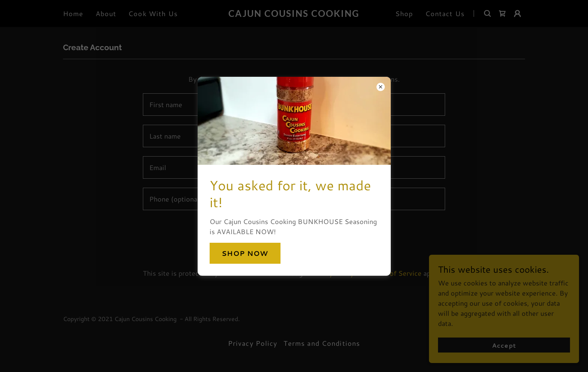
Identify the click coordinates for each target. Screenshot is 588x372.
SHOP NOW (245, 253)
